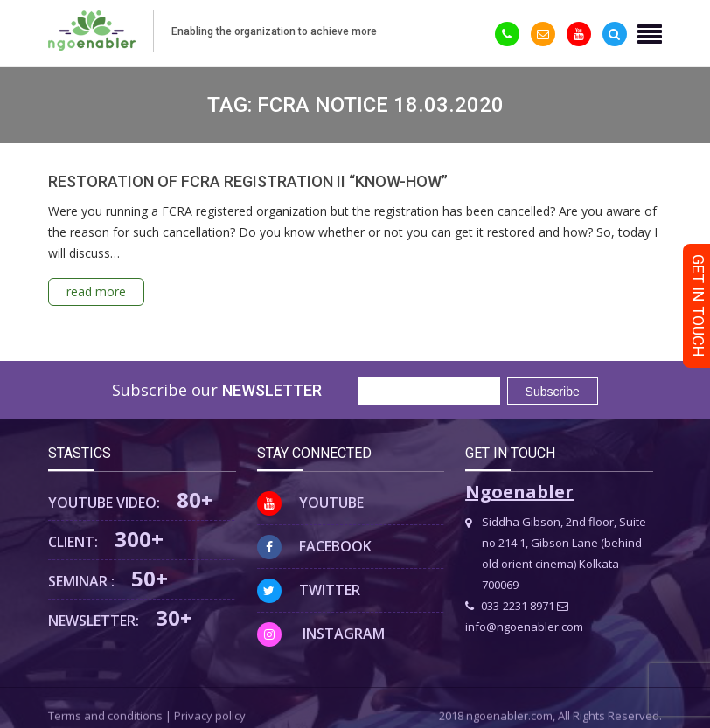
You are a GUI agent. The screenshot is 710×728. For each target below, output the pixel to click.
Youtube (310, 503)
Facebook (314, 546)
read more (96, 291)
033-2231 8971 (510, 606)
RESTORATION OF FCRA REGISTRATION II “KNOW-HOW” (248, 181)
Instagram (321, 634)
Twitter (309, 590)
